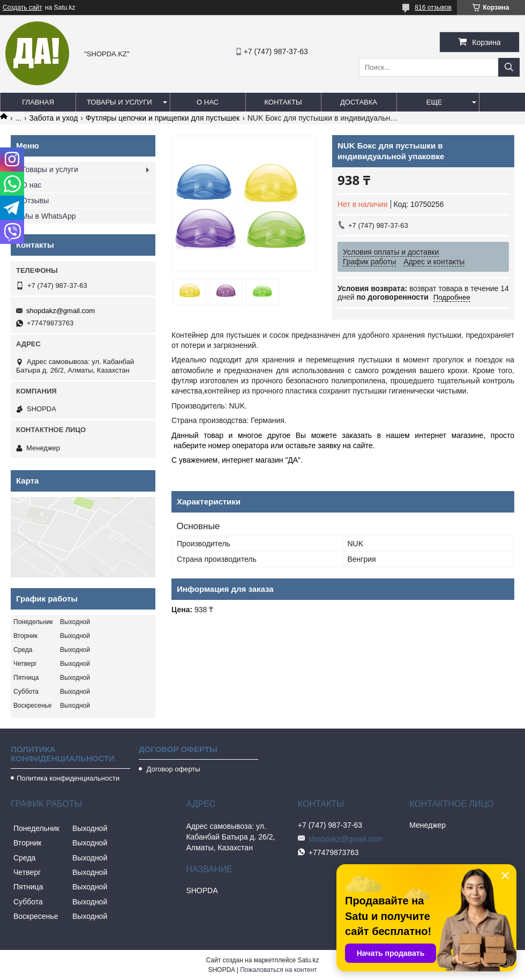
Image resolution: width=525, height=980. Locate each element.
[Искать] (509, 67)
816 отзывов (433, 8)
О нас (208, 102)
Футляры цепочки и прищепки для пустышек (163, 118)
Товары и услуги (119, 102)
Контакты (283, 102)
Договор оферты (172, 769)
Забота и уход (54, 118)
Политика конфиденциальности (68, 778)
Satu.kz (308, 960)
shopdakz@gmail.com (61, 311)
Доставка (359, 102)
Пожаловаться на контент (278, 970)
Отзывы (35, 201)
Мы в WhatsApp (49, 216)
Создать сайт (22, 8)
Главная (38, 102)
